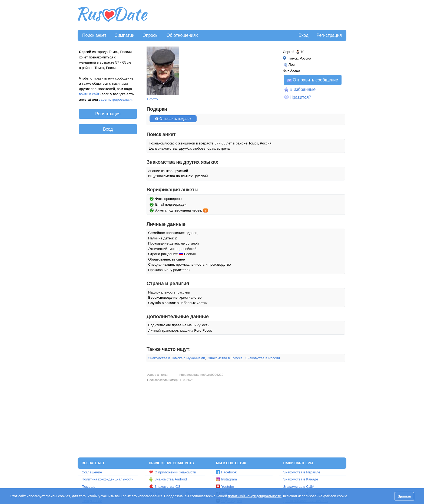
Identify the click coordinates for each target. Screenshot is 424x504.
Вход (303, 35)
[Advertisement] (248, 15)
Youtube (225, 487)
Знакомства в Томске (225, 358)
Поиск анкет (94, 35)
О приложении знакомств (173, 472)
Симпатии (124, 35)
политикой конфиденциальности (255, 496)
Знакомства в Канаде (301, 479)
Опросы (150, 35)
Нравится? (300, 97)
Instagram (226, 479)
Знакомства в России (263, 358)
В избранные (303, 89)
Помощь (88, 487)
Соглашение (92, 472)
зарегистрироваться (115, 99)
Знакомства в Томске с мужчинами (177, 358)
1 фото (152, 99)
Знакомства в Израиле (302, 472)
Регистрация (329, 35)
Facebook (226, 472)
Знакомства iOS (165, 486)
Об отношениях (182, 35)
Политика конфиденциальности (108, 479)
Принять (405, 496)
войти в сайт (89, 94)
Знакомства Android (168, 479)
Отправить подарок (173, 119)
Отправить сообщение (313, 80)
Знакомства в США (299, 487)
